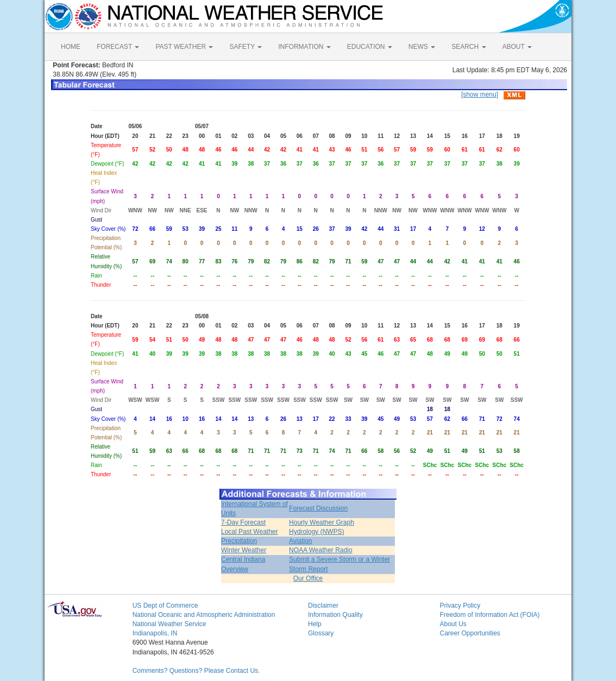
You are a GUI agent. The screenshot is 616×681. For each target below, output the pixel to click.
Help (315, 624)
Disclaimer (323, 606)
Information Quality (335, 615)
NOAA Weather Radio (321, 550)
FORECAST (118, 47)
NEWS (422, 47)
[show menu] (480, 94)
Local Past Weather (250, 532)
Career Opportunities (470, 633)
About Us (453, 624)
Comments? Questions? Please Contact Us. (196, 671)
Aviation (300, 541)
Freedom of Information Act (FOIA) (489, 615)
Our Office (308, 578)
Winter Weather (244, 550)
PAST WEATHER (184, 47)
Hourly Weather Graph (322, 522)
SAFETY (246, 47)
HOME (71, 47)
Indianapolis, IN (155, 633)
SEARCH (469, 47)
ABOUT (517, 47)
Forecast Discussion (318, 508)
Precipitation (239, 541)
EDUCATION (370, 47)
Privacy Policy (460, 606)
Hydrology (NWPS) (316, 532)
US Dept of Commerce (165, 606)
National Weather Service (169, 624)
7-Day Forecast (243, 522)
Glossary (321, 633)
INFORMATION (304, 47)
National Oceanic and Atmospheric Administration (204, 615)
